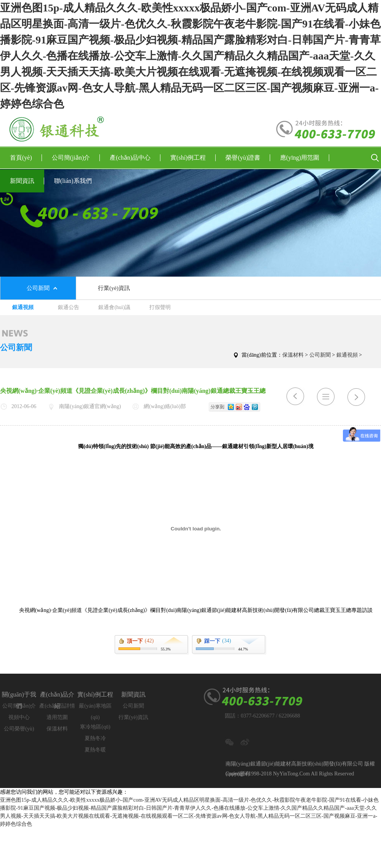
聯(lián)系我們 (73, 181)
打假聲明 (160, 307)
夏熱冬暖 (95, 750)
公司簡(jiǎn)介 (76, 158)
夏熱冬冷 (95, 738)
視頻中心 (19, 717)
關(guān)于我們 (19, 696)
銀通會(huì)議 (114, 307)
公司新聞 (38, 288)
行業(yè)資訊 (114, 288)
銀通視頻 (23, 307)
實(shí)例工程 (193, 158)
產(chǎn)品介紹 (57, 696)
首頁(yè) (26, 158)
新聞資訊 (27, 181)
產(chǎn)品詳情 (57, 706)
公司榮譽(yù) (19, 729)
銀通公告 (69, 307)
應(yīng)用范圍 (305, 158)
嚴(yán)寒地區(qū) (95, 707)
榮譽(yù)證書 (248, 158)
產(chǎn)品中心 (135, 158)
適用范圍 (57, 717)
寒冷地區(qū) (95, 727)
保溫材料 (293, 355)
